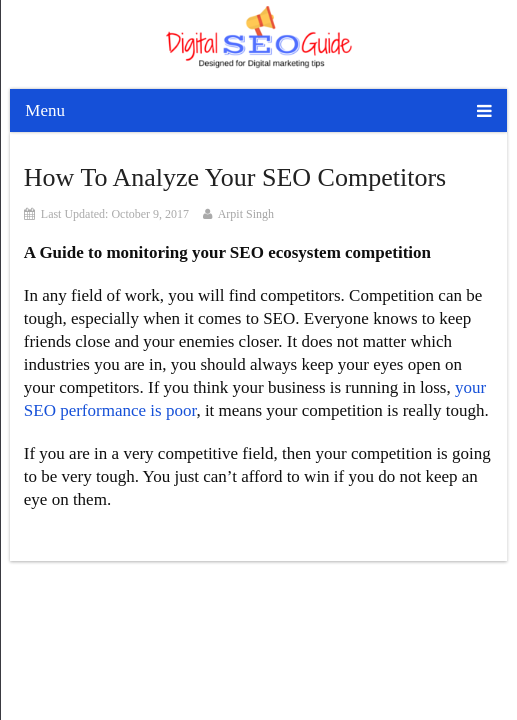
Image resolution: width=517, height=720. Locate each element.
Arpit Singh (246, 214)
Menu (45, 110)
